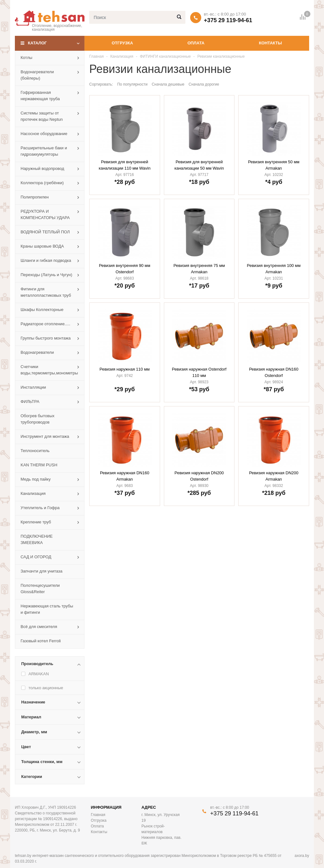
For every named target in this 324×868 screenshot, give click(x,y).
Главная (97, 56)
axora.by (302, 856)
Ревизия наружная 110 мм (125, 369)
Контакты (270, 43)
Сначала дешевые (168, 84)
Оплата (196, 43)
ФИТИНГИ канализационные (165, 56)
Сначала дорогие (204, 84)
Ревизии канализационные (221, 56)
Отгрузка (122, 43)
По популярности (132, 84)
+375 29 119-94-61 (228, 20)
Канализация (122, 56)
